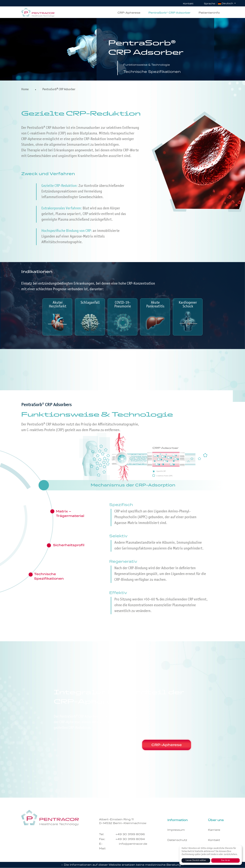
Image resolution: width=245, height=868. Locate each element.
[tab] (133, 485)
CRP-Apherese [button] (129, 13)
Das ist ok (225, 860)
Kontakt (188, 4)
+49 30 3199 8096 (130, 834)
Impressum (176, 830)
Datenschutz (177, 840)
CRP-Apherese (164, 744)
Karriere (214, 830)
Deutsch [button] (226, 4)
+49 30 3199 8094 (130, 839)
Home (25, 90)
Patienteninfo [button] (209, 13)
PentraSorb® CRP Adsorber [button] (169, 13)
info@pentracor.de (133, 844)
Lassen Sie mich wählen (196, 860)
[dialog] (211, 855)
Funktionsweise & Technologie (155, 64)
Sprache (210, 4)
